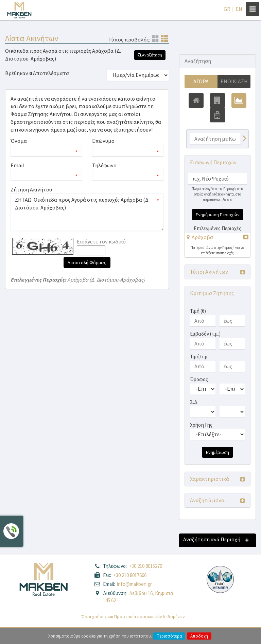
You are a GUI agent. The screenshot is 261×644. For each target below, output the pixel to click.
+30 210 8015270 (145, 566)
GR (227, 9)
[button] (150, 55)
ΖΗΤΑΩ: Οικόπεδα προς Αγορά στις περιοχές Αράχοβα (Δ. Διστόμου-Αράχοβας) (87, 212)
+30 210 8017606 (130, 575)
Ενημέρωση (217, 452)
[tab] (217, 238)
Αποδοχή (199, 636)
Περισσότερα (169, 636)
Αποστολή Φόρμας (87, 262)
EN (239, 9)
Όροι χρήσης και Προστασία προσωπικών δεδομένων (133, 617)
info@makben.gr (134, 584)
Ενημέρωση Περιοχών (218, 215)
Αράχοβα (202, 237)
